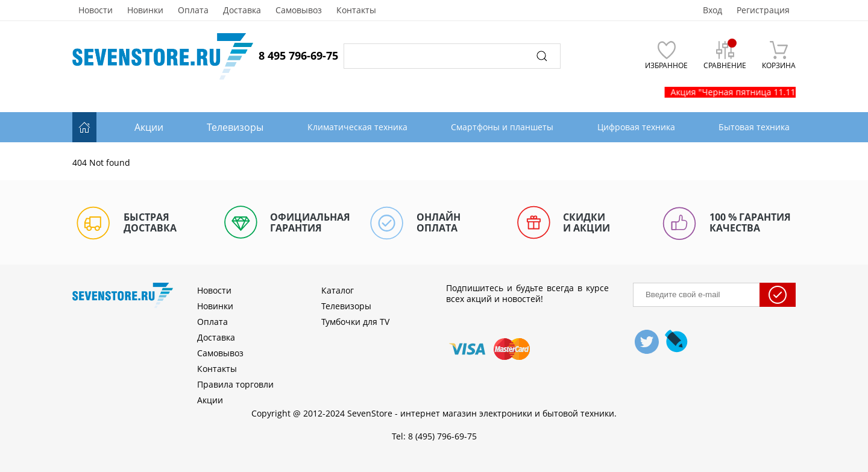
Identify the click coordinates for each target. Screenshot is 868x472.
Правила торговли (235, 384)
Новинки (145, 10)
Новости (96, 10)
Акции (149, 127)
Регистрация (763, 10)
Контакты (356, 10)
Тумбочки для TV (355, 322)
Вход (712, 10)
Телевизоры (235, 127)
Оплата (193, 10)
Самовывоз (299, 10)
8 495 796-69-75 (298, 55)
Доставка (242, 10)
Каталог (338, 290)
